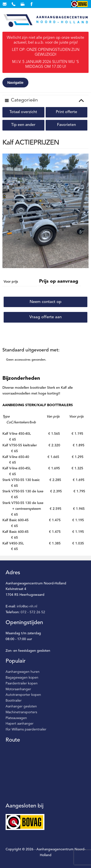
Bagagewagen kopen (22, 678)
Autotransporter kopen (23, 695)
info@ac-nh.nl (27, 606)
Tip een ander (23, 125)
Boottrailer (14, 701)
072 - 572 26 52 (33, 612)
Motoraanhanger (18, 689)
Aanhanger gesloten (21, 706)
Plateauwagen (16, 718)
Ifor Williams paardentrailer (26, 729)
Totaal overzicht (23, 112)
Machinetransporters (21, 712)
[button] (84, 158)
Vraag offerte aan (45, 317)
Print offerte (66, 112)
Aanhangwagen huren (23, 672)
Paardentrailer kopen (22, 683)
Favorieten (66, 125)
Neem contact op (45, 302)
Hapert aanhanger (20, 724)
